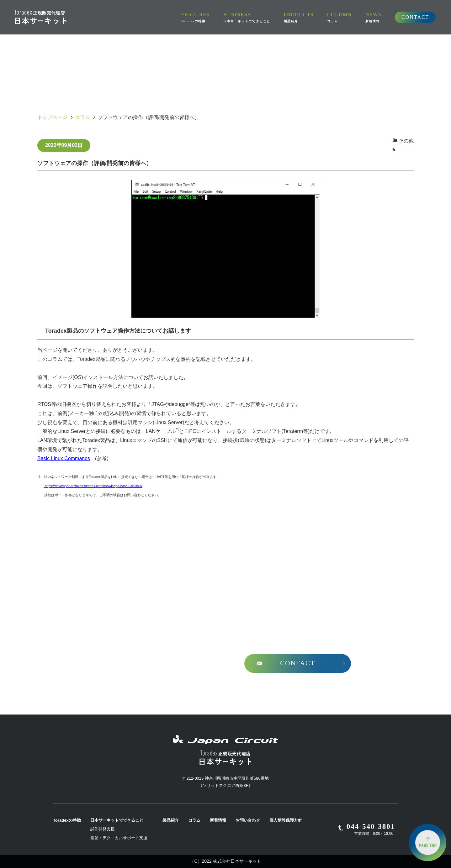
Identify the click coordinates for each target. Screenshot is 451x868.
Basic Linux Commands (64, 458)
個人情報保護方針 (286, 820)
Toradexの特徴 (67, 820)
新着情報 (218, 820)
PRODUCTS (244, 17)
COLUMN (281, 17)
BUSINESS (194, 17)
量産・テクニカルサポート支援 (119, 838)
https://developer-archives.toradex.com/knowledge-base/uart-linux (93, 486)
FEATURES (145, 17)
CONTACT (353, 17)
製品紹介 (171, 820)
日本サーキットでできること (117, 820)
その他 (406, 141)
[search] (403, 18)
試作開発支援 (103, 829)
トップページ (52, 117)
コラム (82, 117)
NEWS (311, 17)
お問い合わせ (248, 820)
